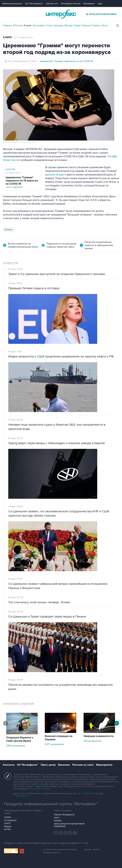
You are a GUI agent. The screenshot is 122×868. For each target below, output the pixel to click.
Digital (77, 25)
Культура (59, 25)
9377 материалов (54, 744)
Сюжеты (96, 25)
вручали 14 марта (56, 175)
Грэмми (8, 230)
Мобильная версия (12, 4)
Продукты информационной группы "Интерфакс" (51, 804)
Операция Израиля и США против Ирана (20, 739)
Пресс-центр (48, 765)
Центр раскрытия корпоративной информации (69, 825)
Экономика (39, 25)
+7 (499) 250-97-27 (21, 796)
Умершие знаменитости (99, 736)
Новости (86, 25)
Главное (7, 25)
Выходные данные (52, 853)
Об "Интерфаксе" (34, 4)
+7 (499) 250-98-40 (90, 794)
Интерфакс (61, 14)
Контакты (9, 765)
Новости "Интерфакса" (64, 815)
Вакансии (64, 765)
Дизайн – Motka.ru (93, 850)
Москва (69, 25)
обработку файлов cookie (38, 789)
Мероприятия (104, 765)
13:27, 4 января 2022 (23, 37)
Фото (105, 25)
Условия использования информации (60, 850)
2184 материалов (15, 746)
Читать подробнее (22, 182)
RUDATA (58, 821)
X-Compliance (10, 820)
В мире (28, 25)
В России (18, 25)
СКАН (57, 818)
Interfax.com (52, 4)
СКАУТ (7, 823)
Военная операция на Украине (59, 738)
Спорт (49, 25)
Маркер (8, 826)
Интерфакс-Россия (71, 4)
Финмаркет (89, 4)
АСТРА (7, 829)
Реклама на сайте (83, 765)
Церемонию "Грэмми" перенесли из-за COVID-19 (67, 61)
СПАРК (8, 817)
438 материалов (92, 741)
